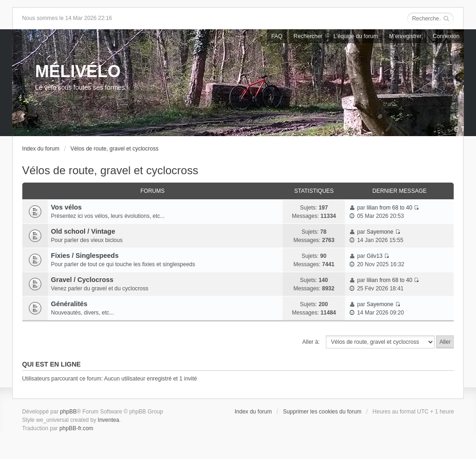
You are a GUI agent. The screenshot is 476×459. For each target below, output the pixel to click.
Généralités (69, 304)
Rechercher (308, 36)
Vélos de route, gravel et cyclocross (115, 149)
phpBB (68, 412)
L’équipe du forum (356, 36)
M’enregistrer (405, 36)
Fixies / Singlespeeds (85, 256)
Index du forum (41, 149)
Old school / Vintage (83, 231)
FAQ (277, 36)
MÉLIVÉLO (78, 71)
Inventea (108, 420)
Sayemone (380, 232)
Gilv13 (375, 256)
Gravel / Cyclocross (82, 280)
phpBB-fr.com (76, 428)
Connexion (446, 36)
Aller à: (311, 342)
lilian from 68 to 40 (390, 208)
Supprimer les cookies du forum (322, 412)
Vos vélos (66, 207)
